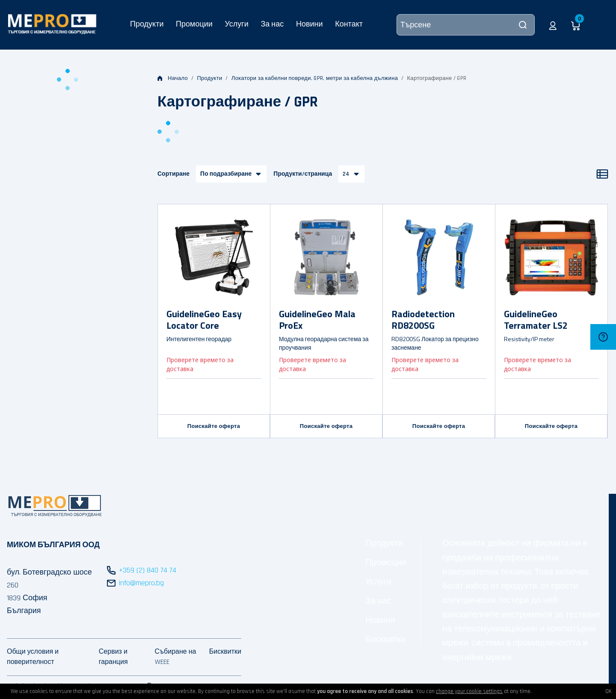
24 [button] (346, 174)
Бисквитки (385, 640)
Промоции (194, 24)
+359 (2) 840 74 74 (148, 570)
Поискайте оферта (214, 426)
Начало (173, 78)
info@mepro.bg (141, 583)
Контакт (349, 24)
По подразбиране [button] (226, 174)
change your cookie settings (469, 691)
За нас (272, 24)
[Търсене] (466, 25)
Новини (309, 24)
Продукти (147, 24)
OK (609, 691)
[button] (553, 25)
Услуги (236, 24)
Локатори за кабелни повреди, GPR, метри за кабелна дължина (315, 78)
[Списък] (602, 174)
